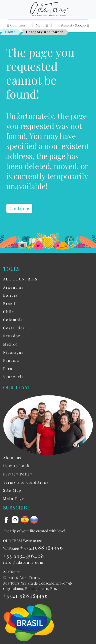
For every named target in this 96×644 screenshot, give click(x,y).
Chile (9, 312)
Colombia (13, 320)
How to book (16, 466)
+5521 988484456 (26, 595)
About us (12, 458)
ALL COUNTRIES (20, 279)
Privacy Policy (18, 474)
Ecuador (12, 336)
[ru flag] (34, 519)
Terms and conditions (26, 482)
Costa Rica (14, 328)
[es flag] (26, 519)
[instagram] (16, 519)
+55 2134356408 (24, 555)
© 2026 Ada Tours (22, 577)
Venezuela (13, 377)
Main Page (14, 498)
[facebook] (7, 519)
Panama (11, 360)
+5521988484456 (42, 547)
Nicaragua (13, 352)
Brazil (9, 303)
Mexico (10, 344)
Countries (16, 25)
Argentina (13, 287)
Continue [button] (19, 208)
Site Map (12, 490)
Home (10, 32)
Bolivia (10, 295)
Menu (42, 25)
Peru (8, 368)
